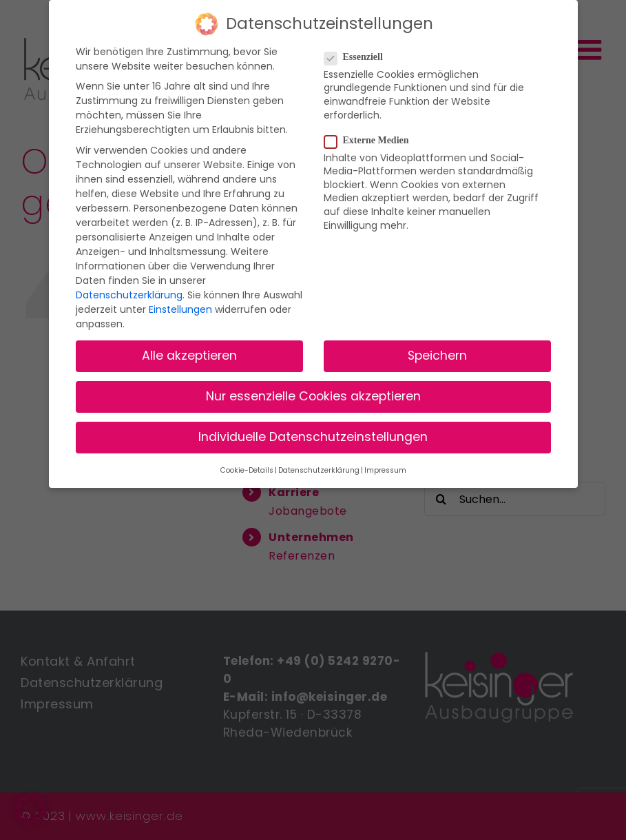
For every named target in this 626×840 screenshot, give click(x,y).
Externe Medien (372, 141)
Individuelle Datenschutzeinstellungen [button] (313, 437)
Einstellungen (180, 309)
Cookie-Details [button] (247, 470)
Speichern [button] (437, 356)
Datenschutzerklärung (129, 295)
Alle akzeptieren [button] (189, 356)
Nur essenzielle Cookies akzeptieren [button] (313, 396)
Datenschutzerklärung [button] (319, 470)
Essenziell (359, 57)
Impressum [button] (385, 470)
